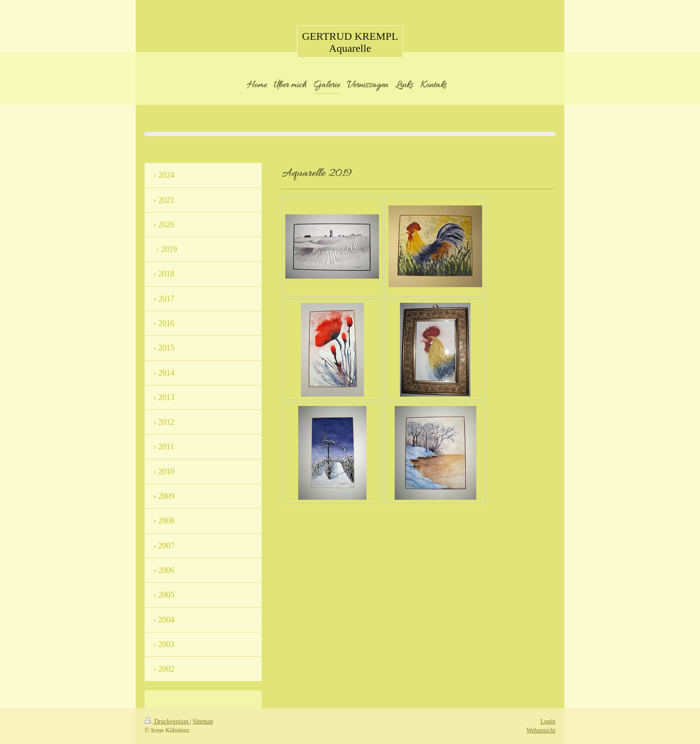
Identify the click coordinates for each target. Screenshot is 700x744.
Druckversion (167, 721)
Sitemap (203, 721)
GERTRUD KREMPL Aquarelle (350, 42)
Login (548, 721)
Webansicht (541, 730)
